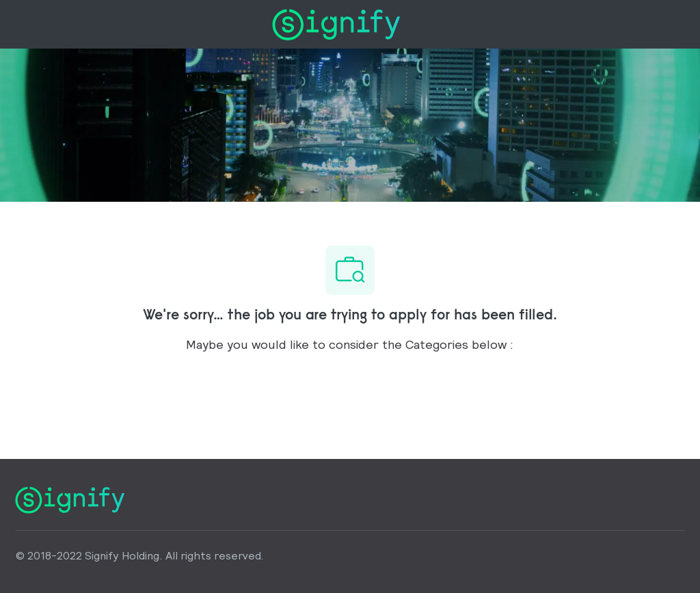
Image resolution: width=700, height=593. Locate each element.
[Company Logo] (336, 23)
